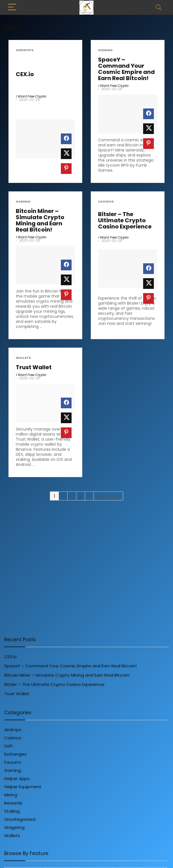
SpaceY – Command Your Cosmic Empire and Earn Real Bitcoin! (126, 69)
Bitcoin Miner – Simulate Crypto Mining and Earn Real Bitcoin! (40, 220)
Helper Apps (17, 779)
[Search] (159, 7)
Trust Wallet (34, 367)
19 (89, 496)
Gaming (105, 50)
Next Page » (108, 496)
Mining (11, 795)
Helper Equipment (23, 787)
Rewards (13, 803)
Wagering (14, 827)
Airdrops (25, 50)
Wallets (23, 358)
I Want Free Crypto (31, 96)
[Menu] (12, 7)
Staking (12, 811)
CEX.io (25, 74)
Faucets (13, 762)
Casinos (106, 202)
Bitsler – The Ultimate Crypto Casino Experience (125, 220)
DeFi (8, 746)
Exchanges (15, 754)
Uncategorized (20, 819)
